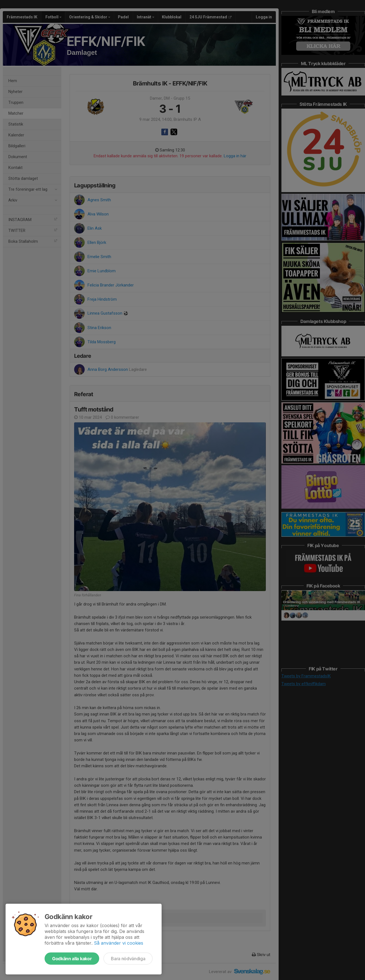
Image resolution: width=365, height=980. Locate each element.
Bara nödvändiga (128, 959)
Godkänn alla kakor (72, 959)
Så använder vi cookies (119, 943)
